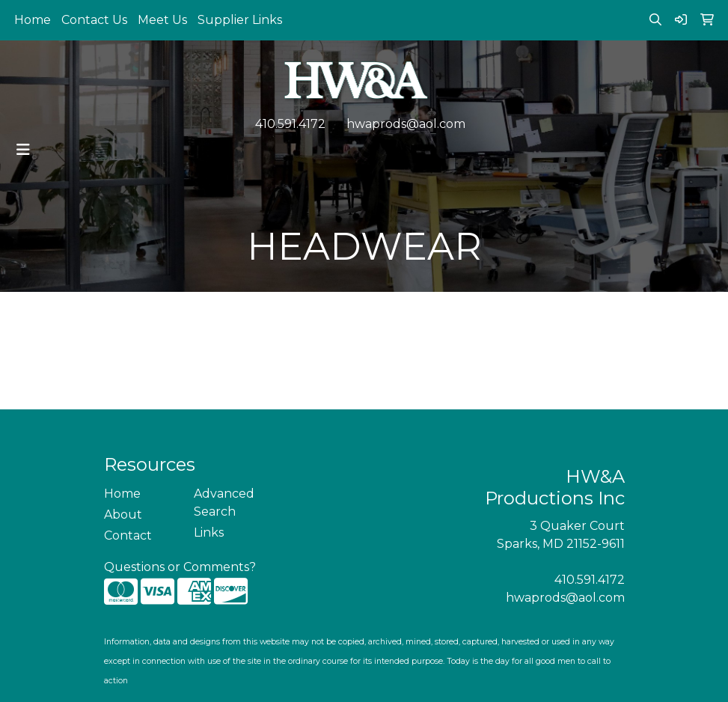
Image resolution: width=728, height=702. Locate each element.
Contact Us (94, 20)
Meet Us (162, 20)
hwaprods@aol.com (406, 124)
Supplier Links (240, 20)
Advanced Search (224, 503)
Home (33, 20)
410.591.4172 (290, 124)
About (123, 515)
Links (209, 532)
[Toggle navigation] (23, 150)
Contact (128, 535)
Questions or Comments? (180, 567)
